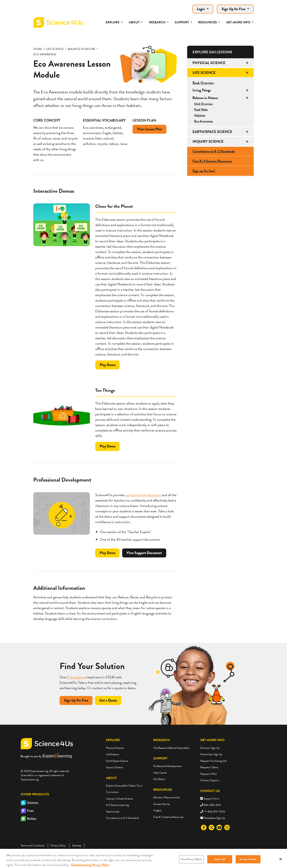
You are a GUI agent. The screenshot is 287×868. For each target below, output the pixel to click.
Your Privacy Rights (191, 863)
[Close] (281, 863)
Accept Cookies (248, 863)
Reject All (220, 863)
